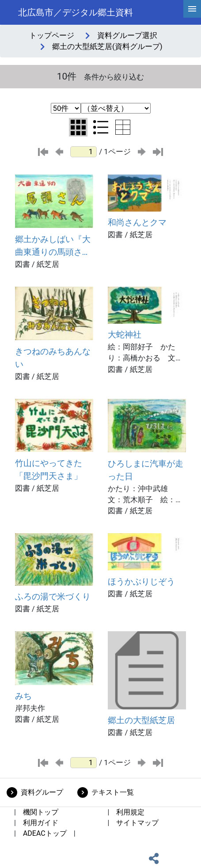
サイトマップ (137, 823)
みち (23, 696)
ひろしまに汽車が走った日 (146, 470)
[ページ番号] (83, 152)
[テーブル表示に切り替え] (123, 127)
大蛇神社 (125, 335)
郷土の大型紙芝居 (141, 720)
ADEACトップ (45, 833)
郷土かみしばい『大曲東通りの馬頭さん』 (53, 246)
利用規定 (130, 812)
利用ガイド (41, 823)
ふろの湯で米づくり (53, 597)
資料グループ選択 (127, 35)
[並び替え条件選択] (116, 108)
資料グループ (42, 792)
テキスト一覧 (113, 792)
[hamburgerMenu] (192, 9)
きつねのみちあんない (53, 358)
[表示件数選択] (66, 108)
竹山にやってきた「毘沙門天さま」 (49, 470)
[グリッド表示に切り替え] (78, 127)
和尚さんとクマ (137, 222)
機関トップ (41, 812)
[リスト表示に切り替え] (101, 127)
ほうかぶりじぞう (141, 582)
